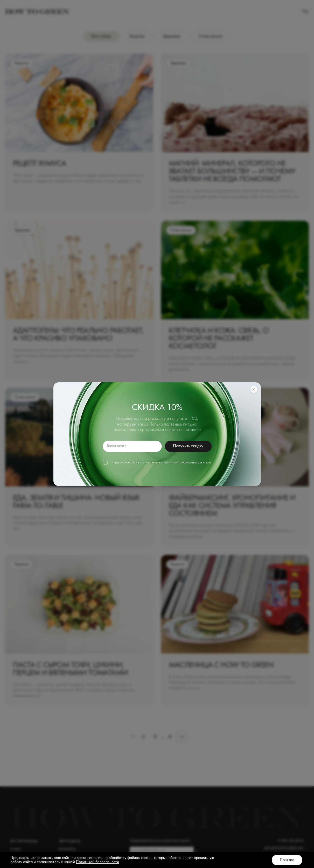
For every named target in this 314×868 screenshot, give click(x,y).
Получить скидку (188, 446)
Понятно (287, 860)
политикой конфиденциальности (187, 462)
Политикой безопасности (97, 862)
